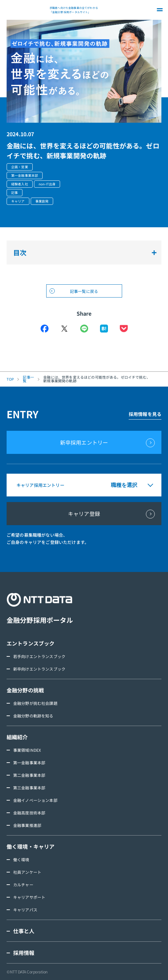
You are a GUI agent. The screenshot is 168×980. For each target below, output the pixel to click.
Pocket (124, 329)
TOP (10, 379)
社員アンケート (27, 872)
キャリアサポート (29, 897)
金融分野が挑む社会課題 (35, 703)
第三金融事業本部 (29, 788)
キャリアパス (25, 910)
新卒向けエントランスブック (39, 669)
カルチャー (23, 885)
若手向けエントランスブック (39, 656)
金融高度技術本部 (29, 813)
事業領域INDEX (27, 750)
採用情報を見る (145, 414)
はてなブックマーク (104, 329)
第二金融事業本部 (29, 775)
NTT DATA (26, 10)
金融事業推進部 (27, 825)
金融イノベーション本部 (35, 800)
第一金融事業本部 (29, 762)
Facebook (45, 329)
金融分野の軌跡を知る (33, 716)
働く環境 (21, 859)
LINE (84, 329)
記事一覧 (28, 379)
